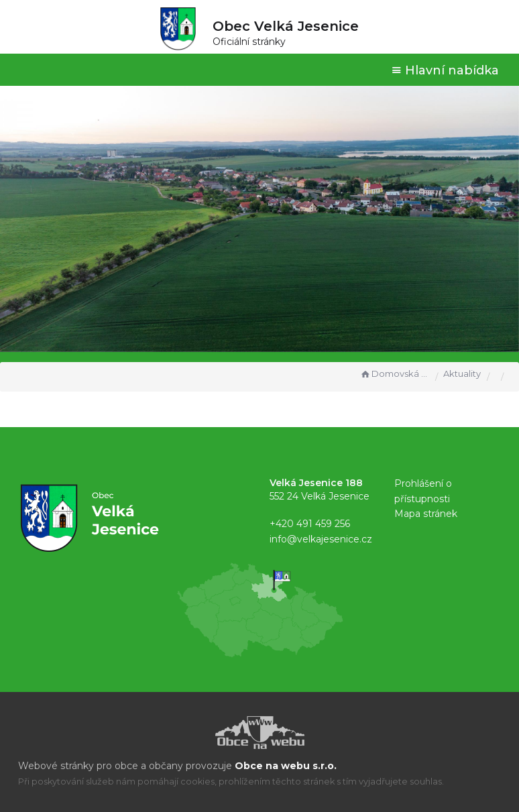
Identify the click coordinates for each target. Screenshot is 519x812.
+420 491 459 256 (310, 524)
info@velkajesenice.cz (321, 539)
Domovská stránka (394, 373)
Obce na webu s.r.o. (286, 766)
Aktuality (462, 373)
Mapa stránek (426, 514)
